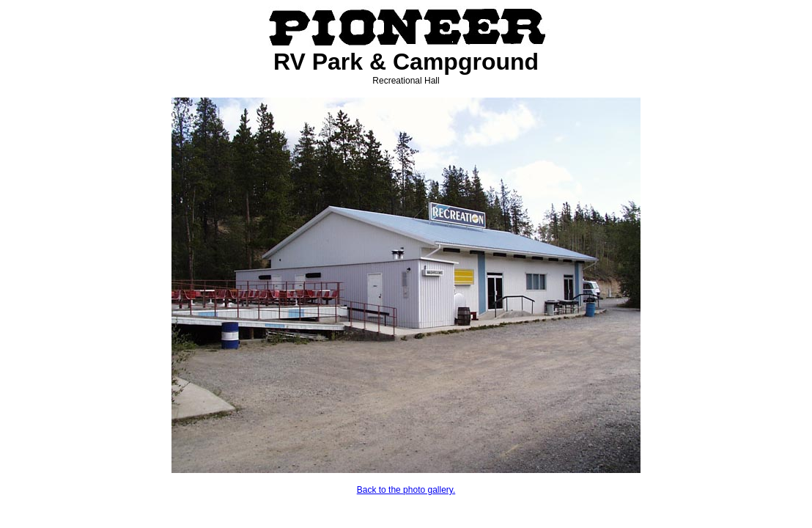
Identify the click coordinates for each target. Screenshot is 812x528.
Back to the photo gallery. (406, 490)
